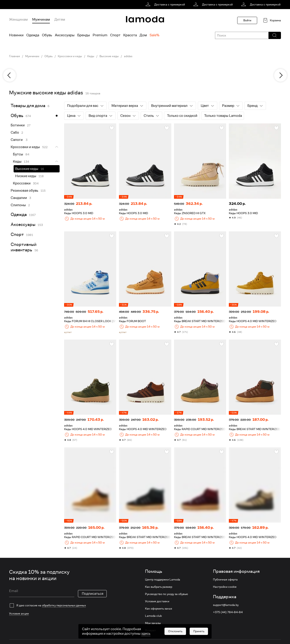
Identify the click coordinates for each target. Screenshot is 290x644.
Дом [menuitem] (143, 35)
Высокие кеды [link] (109, 56)
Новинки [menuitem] (16, 35)
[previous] (10, 75)
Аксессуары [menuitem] (65, 35)
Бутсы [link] (18, 154)
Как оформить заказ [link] (158, 609)
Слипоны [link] (18, 205)
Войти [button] (247, 20)
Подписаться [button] (93, 594)
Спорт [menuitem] (115, 35)
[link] (166, 5)
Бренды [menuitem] (84, 35)
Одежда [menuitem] (33, 35)
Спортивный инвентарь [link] (24, 247)
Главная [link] (14, 56)
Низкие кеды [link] (26, 176)
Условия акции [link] (19, 613)
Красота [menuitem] (130, 35)
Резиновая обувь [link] (24, 191)
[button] (274, 35)
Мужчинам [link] (32, 56)
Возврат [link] (150, 630)
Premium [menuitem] (100, 35)
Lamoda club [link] (153, 616)
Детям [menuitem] (60, 20)
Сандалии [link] (19, 198)
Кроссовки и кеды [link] (70, 56)
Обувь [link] (48, 56)
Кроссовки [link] (22, 183)
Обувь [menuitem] (47, 35)
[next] (280, 75)
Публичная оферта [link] (225, 580)
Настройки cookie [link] (225, 587)
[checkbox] (58, 605)
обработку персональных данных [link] (64, 605)
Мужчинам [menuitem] (41, 20)
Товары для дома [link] (28, 106)
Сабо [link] (15, 132)
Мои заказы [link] (153, 623)
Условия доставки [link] (157, 601)
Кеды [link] (91, 56)
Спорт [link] (17, 234)
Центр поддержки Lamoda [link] (163, 580)
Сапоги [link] (17, 140)
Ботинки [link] (18, 125)
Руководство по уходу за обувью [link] (167, 594)
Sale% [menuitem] (154, 35)
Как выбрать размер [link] (159, 587)
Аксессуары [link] (23, 224)
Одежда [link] (19, 214)
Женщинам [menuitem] (18, 20)
